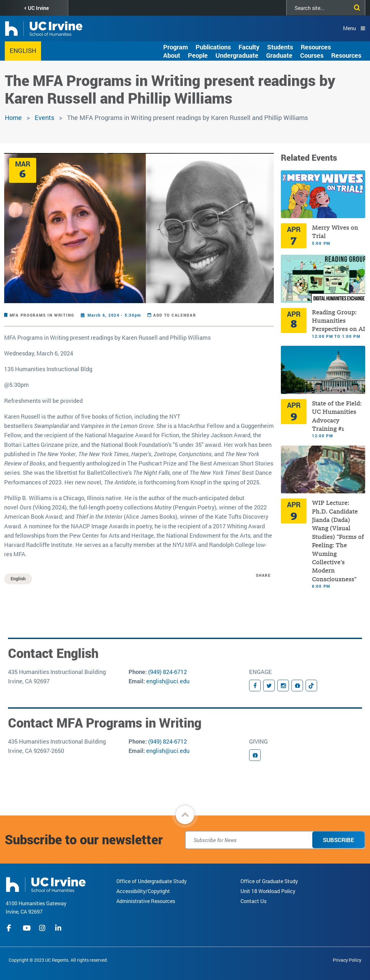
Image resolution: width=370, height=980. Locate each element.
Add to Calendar (175, 315)
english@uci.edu (168, 681)
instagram (43, 928)
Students (280, 47)
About (172, 55)
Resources (316, 47)
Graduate (279, 55)
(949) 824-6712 (168, 672)
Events (44, 117)
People (198, 55)
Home (13, 117)
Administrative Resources (146, 901)
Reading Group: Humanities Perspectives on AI (339, 321)
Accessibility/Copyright (143, 891)
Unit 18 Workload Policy (268, 891)
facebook (11, 928)
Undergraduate (237, 55)
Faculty (249, 47)
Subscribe (338, 840)
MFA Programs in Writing (42, 315)
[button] (185, 815)
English (23, 50)
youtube (27, 928)
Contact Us (253, 901)
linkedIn (59, 928)
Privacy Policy (347, 960)
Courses (312, 55)
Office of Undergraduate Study (151, 881)
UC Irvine (38, 8)
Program (176, 47)
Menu (349, 28)
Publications (213, 47)
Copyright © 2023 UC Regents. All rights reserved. (58, 960)
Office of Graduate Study (269, 881)
